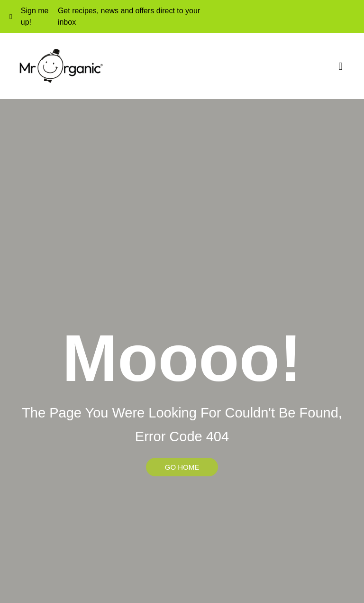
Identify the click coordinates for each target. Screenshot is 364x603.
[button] (341, 66)
